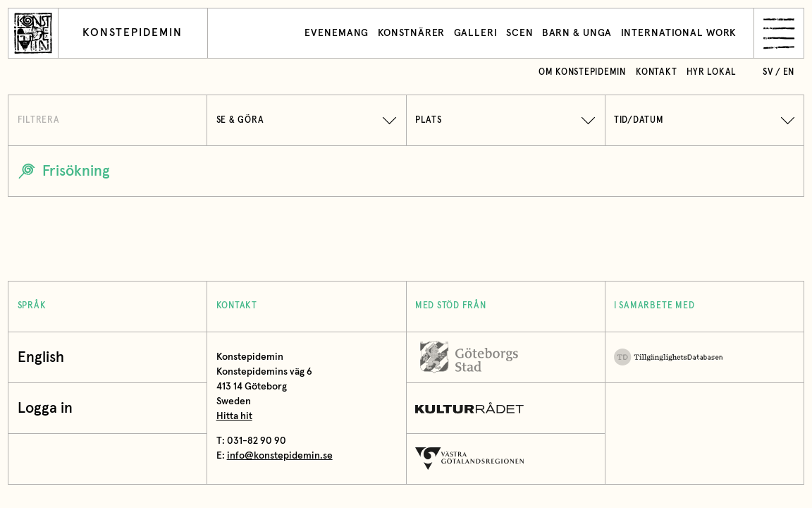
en (789, 72)
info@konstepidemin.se (280, 456)
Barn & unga (577, 33)
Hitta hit (234, 416)
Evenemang (337, 33)
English (41, 357)
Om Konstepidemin (582, 72)
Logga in (49, 408)
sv (768, 72)
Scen (520, 33)
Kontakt (656, 72)
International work (679, 33)
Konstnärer (412, 33)
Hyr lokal (712, 72)
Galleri (476, 33)
